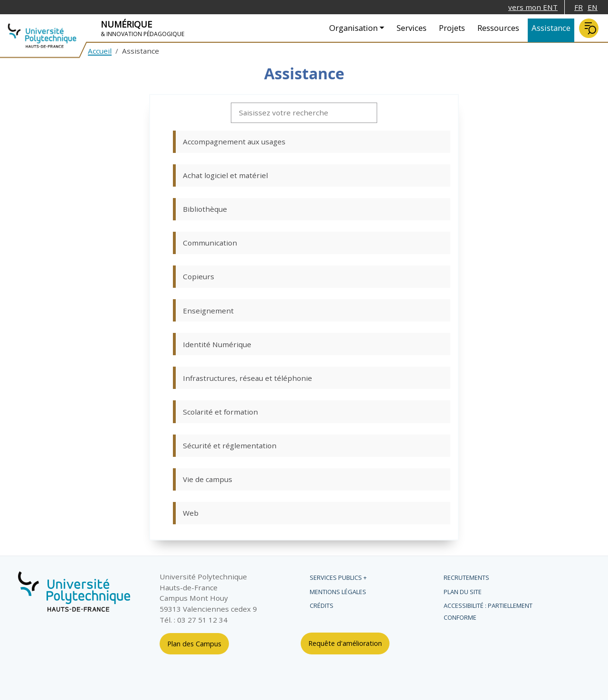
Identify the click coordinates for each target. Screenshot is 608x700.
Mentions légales (338, 592)
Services (412, 28)
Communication (210, 243)
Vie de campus (208, 479)
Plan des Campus (194, 644)
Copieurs (199, 276)
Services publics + (338, 577)
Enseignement (208, 311)
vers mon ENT (533, 7)
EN (593, 7)
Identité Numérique (217, 344)
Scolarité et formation (220, 412)
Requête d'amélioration (345, 643)
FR (579, 7)
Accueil (100, 51)
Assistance (551, 28)
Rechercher (589, 28)
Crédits (322, 605)
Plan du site (463, 592)
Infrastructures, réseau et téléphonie (247, 378)
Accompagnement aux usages (234, 142)
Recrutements (466, 577)
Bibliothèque (205, 209)
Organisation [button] (353, 28)
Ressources (498, 28)
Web (191, 513)
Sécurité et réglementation (230, 445)
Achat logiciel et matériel (225, 175)
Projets (452, 28)
